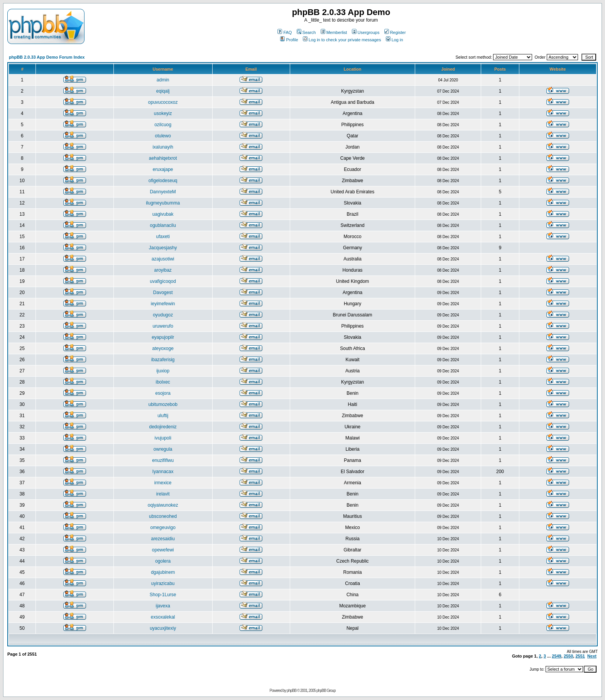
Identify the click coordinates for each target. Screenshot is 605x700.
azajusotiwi (163, 259)
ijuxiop (163, 371)
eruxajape (163, 169)
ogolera (163, 561)
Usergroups (366, 32)
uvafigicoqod (163, 281)
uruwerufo (163, 326)
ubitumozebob (163, 404)
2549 (556, 656)
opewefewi (163, 550)
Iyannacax (163, 472)
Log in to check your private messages (342, 40)
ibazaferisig (163, 360)
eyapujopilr (163, 337)
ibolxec (163, 382)
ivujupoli (163, 438)
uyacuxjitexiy (163, 628)
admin (163, 80)
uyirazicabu (163, 583)
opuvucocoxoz (163, 102)
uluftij (163, 416)
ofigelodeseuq (163, 181)
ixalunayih (163, 147)
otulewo (163, 136)
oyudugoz (163, 315)
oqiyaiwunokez (163, 505)
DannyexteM (163, 192)
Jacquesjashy (163, 248)
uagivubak (163, 214)
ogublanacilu (163, 225)
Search (306, 32)
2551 (580, 656)
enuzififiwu (163, 460)
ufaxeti (163, 237)
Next (592, 656)
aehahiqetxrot (163, 158)
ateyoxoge (163, 348)
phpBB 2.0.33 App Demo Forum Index (47, 57)
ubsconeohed (163, 516)
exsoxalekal (163, 617)
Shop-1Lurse (163, 595)
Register (395, 32)
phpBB (292, 691)
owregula (163, 449)
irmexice (163, 483)
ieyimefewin (163, 304)
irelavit (163, 494)
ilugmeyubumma (163, 203)
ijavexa (163, 606)
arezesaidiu (163, 539)
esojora (163, 393)
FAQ (285, 32)
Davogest (163, 293)
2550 (568, 656)
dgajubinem (163, 572)
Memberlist (334, 32)
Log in (395, 40)
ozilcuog (163, 125)
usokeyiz (163, 113)
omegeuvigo (163, 528)
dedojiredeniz (163, 427)
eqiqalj (163, 91)
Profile (289, 40)
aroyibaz (163, 270)
